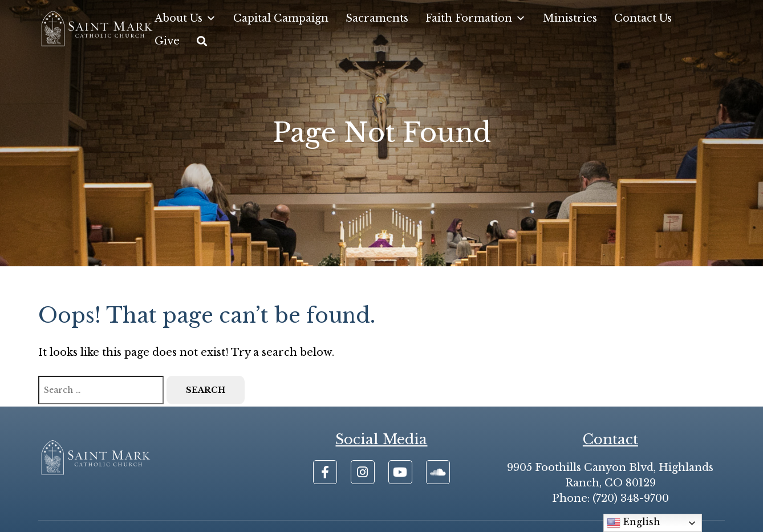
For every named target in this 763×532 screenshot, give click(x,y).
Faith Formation (476, 18)
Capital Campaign (281, 18)
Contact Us (643, 18)
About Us (185, 18)
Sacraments (377, 18)
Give (167, 41)
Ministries (570, 18)
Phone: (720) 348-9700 (610, 498)
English (634, 523)
